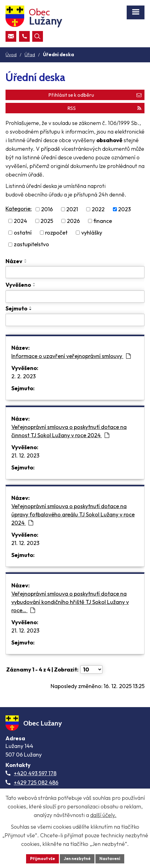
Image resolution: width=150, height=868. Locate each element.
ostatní (23, 233)
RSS (104, 108)
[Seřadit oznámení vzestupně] (26, 260)
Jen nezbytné (77, 858)
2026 (73, 221)
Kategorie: (19, 209)
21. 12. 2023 (25, 455)
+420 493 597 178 (35, 773)
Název (14, 261)
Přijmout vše (42, 858)
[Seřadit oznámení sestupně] (26, 262)
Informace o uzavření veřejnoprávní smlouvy (71, 356)
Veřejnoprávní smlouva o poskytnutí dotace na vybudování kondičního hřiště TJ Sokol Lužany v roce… (70, 602)
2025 (47, 221)
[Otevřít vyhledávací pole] (38, 36)
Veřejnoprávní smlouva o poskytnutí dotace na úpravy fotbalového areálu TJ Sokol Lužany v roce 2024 (73, 514)
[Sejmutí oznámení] (75, 320)
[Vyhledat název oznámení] (75, 272)
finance (103, 221)
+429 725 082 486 (36, 782)
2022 (98, 209)
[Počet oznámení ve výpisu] (91, 669)
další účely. (103, 815)
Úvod (11, 54)
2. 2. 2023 (23, 376)
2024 (20, 221)
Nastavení (110, 858)
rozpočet (56, 233)
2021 (72, 209)
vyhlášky (92, 233)
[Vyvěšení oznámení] (75, 297)
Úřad (30, 54)
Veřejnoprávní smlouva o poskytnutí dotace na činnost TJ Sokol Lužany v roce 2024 (69, 431)
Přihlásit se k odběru (95, 95)
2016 (47, 209)
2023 (124, 209)
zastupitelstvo (31, 245)
